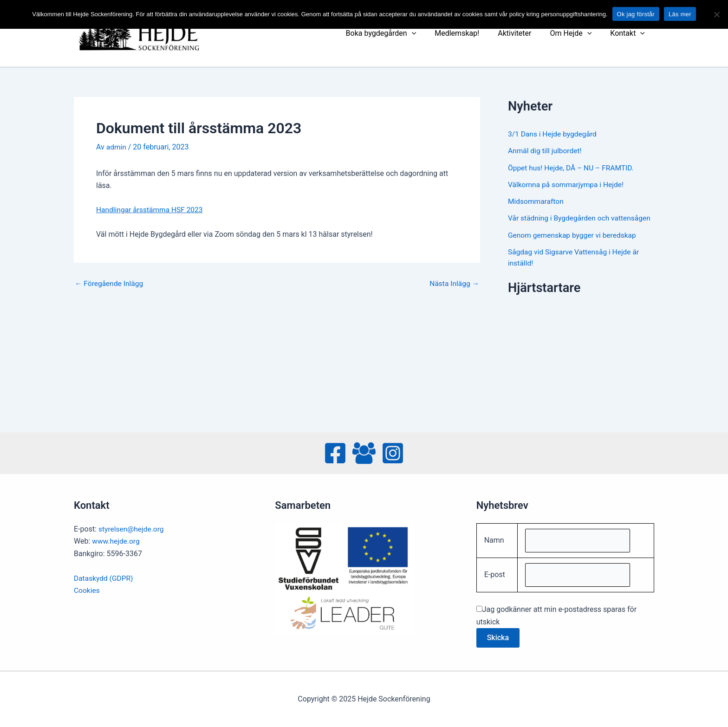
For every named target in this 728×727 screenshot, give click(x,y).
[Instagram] (393, 452)
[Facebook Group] (364, 452)
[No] (716, 14)
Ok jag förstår (636, 14)
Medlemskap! (470, 33)
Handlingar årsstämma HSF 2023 (151, 210)
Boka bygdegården (398, 33)
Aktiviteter (524, 33)
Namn (494, 539)
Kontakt (629, 33)
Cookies (87, 589)
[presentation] (429, 33)
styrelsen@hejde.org (132, 528)
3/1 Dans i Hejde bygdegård (554, 134)
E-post (495, 574)
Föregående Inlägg (110, 283)
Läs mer (680, 14)
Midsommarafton (536, 201)
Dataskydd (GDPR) (104, 577)
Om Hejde (576, 33)
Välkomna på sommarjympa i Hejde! (568, 184)
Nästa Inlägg (454, 283)
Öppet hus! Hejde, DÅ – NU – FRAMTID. (573, 167)
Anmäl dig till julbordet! (546, 151)
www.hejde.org (117, 540)
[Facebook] (335, 452)
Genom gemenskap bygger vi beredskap (574, 245)
